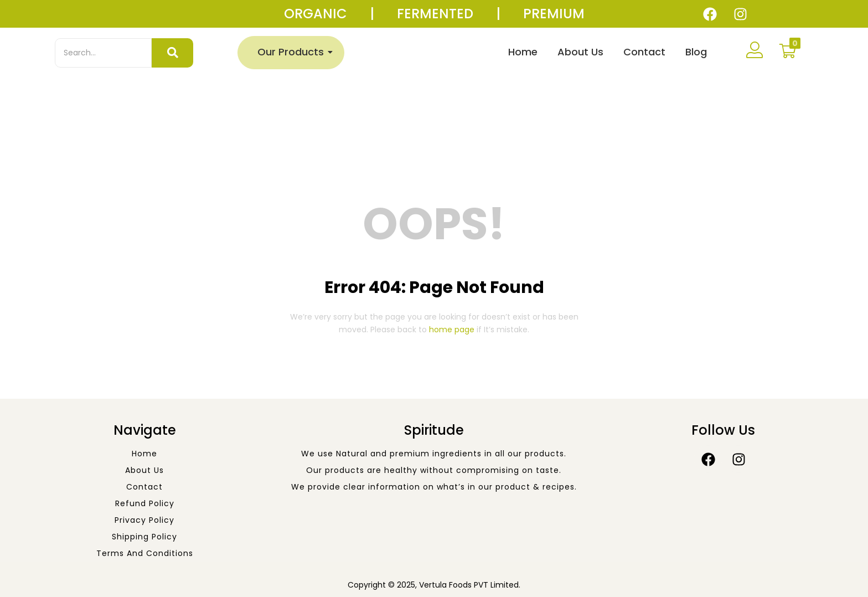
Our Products (293, 52)
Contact (644, 52)
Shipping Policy (144, 537)
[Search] (103, 53)
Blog (696, 52)
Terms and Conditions (145, 553)
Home (523, 52)
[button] (788, 51)
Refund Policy (145, 503)
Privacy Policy (144, 520)
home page (452, 330)
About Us (580, 52)
